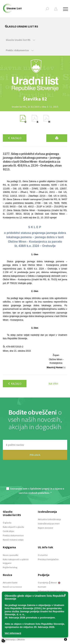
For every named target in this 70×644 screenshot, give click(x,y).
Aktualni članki (10, 583)
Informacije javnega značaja (52, 591)
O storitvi (43, 555)
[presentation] (35, 476)
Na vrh (53, 384)
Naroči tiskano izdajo (13, 540)
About (55, 583)
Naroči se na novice (12, 587)
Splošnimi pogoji (40, 489)
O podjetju (43, 583)
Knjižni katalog (10, 567)
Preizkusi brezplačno (48, 559)
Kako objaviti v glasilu (13, 527)
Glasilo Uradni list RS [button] (20, 40)
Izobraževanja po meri (49, 524)
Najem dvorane (45, 528)
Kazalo (15, 138)
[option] (35, 99)
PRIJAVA (35, 455)
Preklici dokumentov (13, 535)
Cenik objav (8, 531)
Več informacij (13, 633)
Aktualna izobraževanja (49, 519)
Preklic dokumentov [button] (20, 50)
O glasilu (7, 523)
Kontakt (42, 587)
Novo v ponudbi (11, 555)
